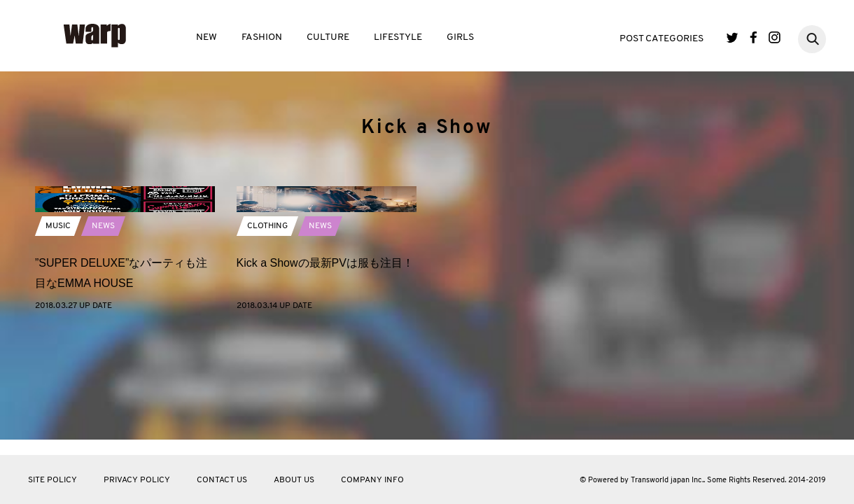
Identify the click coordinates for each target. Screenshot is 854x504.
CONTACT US (222, 480)
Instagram (775, 37)
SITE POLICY (52, 480)
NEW (206, 37)
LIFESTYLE (398, 37)
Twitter (733, 37)
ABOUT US (294, 480)
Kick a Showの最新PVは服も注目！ (325, 367)
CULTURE (328, 37)
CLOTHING (267, 330)
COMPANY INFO (372, 480)
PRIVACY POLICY (137, 480)
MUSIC (58, 330)
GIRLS (460, 37)
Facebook (754, 37)
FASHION (262, 37)
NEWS (103, 330)
